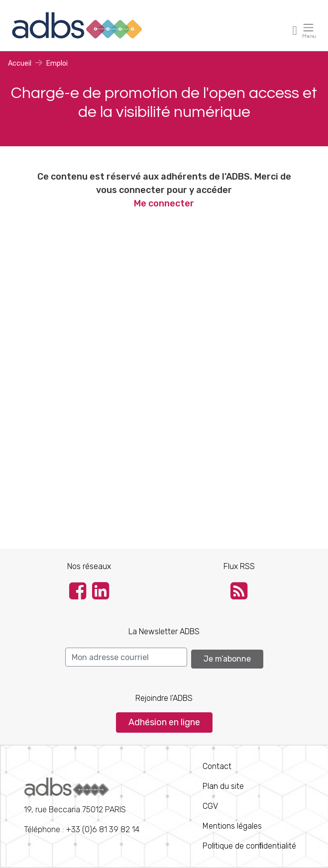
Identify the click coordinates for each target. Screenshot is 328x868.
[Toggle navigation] (295, 30)
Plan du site (223, 786)
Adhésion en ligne (164, 722)
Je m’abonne (227, 659)
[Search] (126, 657)
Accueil (20, 63)
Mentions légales (232, 826)
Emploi (57, 63)
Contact (217, 766)
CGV (210, 806)
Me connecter (164, 203)
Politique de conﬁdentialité (249, 846)
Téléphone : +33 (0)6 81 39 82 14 (82, 806)
